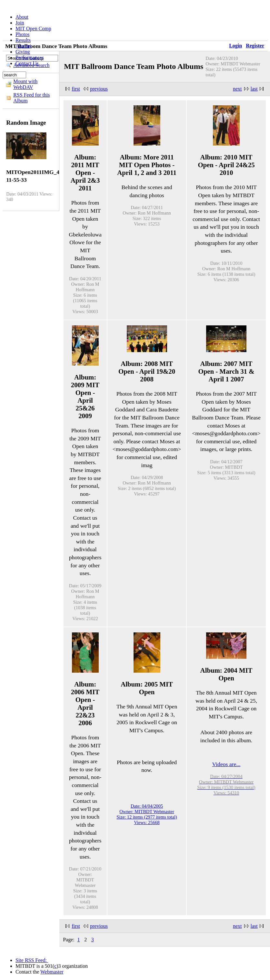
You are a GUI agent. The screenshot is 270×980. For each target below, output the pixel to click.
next (237, 89)
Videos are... (226, 764)
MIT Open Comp (33, 29)
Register (255, 46)
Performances (30, 58)
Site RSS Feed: (32, 960)
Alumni (23, 46)
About (22, 17)
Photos (23, 34)
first (76, 89)
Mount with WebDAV (25, 84)
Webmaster (52, 972)
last (254, 89)
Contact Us (27, 63)
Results (23, 40)
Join (20, 23)
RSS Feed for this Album (31, 98)
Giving (23, 52)
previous (99, 89)
